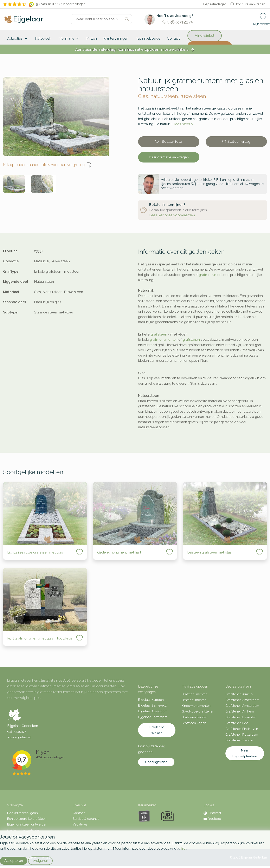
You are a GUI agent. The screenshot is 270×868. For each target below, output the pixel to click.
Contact (173, 38)
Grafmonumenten (195, 694)
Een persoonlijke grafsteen (27, 819)
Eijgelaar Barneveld (152, 705)
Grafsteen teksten (195, 717)
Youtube (212, 819)
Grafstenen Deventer (241, 717)
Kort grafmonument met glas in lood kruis (40, 638)
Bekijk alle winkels (157, 730)
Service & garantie (86, 819)
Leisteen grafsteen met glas (209, 552)
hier (184, 848)
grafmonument (211, 275)
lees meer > (184, 124)
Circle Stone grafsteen (24, 830)
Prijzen (92, 38)
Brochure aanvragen (248, 4)
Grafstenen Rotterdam (242, 735)
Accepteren (14, 861)
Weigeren (40, 861)
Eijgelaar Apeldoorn (153, 711)
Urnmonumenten (194, 700)
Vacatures (80, 824)
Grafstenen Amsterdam (242, 706)
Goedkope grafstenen (198, 711)
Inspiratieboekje (148, 38)
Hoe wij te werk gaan (22, 813)
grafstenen (191, 339)
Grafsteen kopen (194, 723)
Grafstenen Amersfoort (242, 700)
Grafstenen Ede (237, 723)
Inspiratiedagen (215, 4)
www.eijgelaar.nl (19, 737)
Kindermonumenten (196, 706)
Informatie (69, 39)
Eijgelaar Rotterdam (153, 717)
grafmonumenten (164, 339)
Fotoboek (43, 38)
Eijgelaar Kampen (151, 700)
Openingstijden (156, 762)
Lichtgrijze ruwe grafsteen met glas (35, 552)
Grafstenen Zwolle (239, 740)
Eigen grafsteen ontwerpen (27, 824)
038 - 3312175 (17, 731)
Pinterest (212, 813)
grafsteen (159, 334)
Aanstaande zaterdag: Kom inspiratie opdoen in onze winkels (135, 50)
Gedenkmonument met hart (119, 552)
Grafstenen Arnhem (240, 711)
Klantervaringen (116, 38)
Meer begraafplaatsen (245, 753)
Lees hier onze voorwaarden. (172, 215)
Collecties (17, 39)
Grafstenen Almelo (239, 694)
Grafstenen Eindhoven (242, 729)
